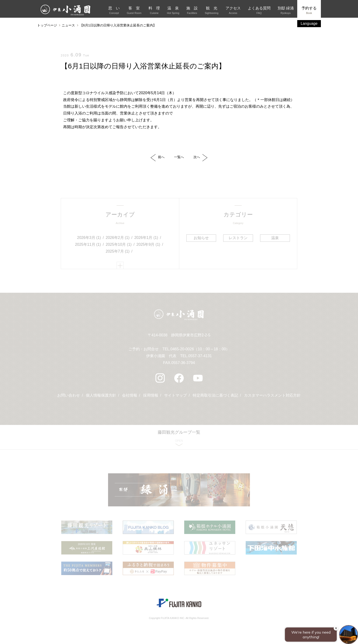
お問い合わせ (69, 395)
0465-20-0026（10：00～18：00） (200, 349)
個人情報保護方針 (101, 395)
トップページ (47, 25)
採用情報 (151, 395)
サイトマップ (175, 395)
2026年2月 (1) (118, 238)
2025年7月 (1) (118, 251)
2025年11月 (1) (88, 244)
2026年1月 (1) (146, 238)
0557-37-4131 (200, 356)
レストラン (238, 238)
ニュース (68, 25)
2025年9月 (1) (148, 244)
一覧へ (179, 157)
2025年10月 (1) (119, 244)
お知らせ (201, 238)
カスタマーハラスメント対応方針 (272, 395)
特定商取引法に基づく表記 (215, 395)
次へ (200, 158)
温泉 (275, 238)
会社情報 (130, 395)
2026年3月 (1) (89, 238)
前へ (158, 158)
